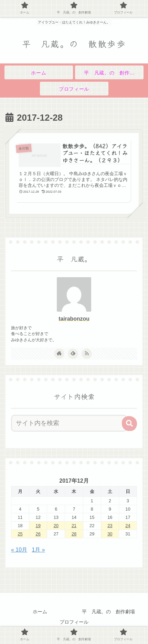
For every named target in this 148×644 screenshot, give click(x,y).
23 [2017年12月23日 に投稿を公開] (110, 526)
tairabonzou (74, 319)
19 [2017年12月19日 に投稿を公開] (38, 526)
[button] (129, 424)
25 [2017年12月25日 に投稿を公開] (20, 534)
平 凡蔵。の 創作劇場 (108, 612)
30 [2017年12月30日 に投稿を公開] (110, 534)
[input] (69, 423)
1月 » (39, 550)
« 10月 (19, 550)
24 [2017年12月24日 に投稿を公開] (128, 526)
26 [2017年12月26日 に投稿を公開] (38, 534)
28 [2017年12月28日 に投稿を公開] (74, 534)
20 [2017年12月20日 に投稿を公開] (56, 526)
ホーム (40, 612)
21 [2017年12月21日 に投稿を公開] (74, 526)
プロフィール (74, 622)
